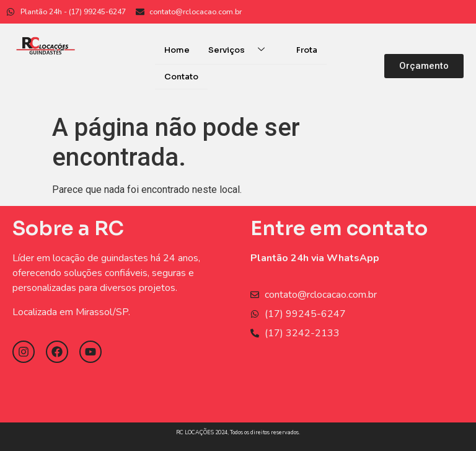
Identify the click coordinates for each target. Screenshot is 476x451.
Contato (181, 76)
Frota (307, 50)
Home (177, 50)
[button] (424, 65)
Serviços (241, 50)
